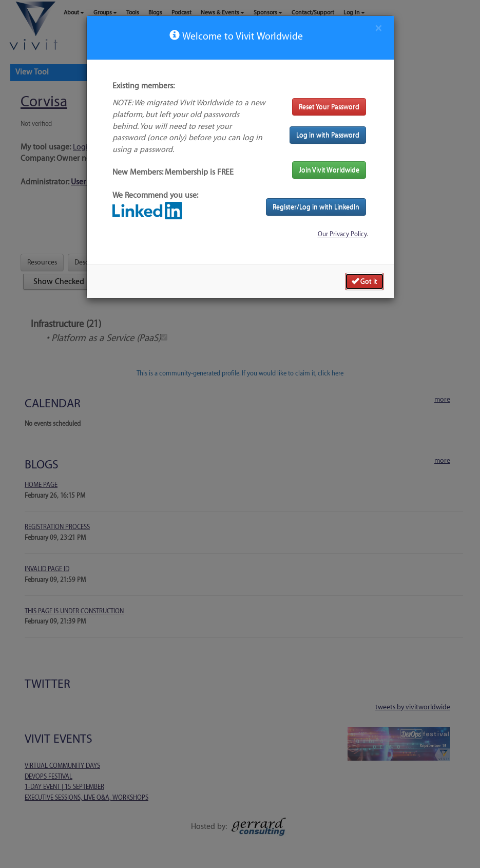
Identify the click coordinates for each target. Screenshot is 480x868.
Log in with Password (328, 135)
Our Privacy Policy (342, 234)
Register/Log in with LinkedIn (316, 207)
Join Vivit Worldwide (329, 170)
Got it (364, 281)
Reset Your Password (329, 107)
